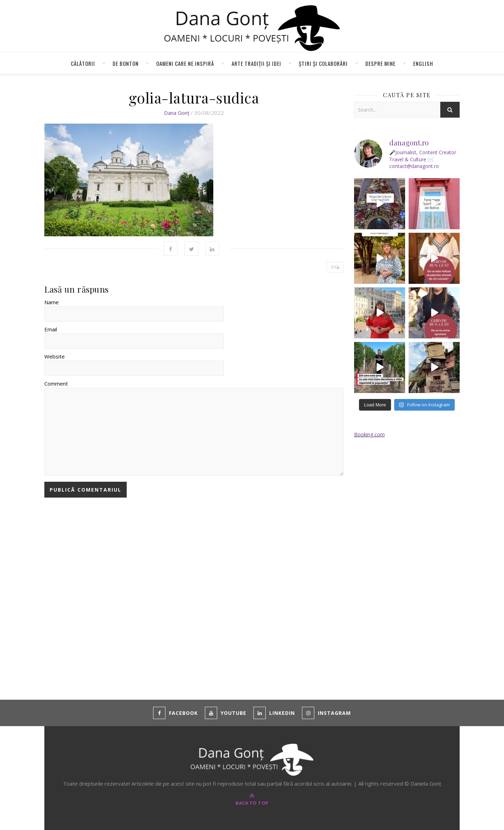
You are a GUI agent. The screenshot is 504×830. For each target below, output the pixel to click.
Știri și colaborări (323, 63)
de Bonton (126, 63)
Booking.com (369, 434)
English (423, 63)
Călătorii (83, 63)
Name (52, 302)
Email (51, 329)
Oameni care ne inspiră (185, 63)
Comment (56, 383)
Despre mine (380, 63)
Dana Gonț (177, 113)
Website (55, 356)
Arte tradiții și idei (256, 63)
